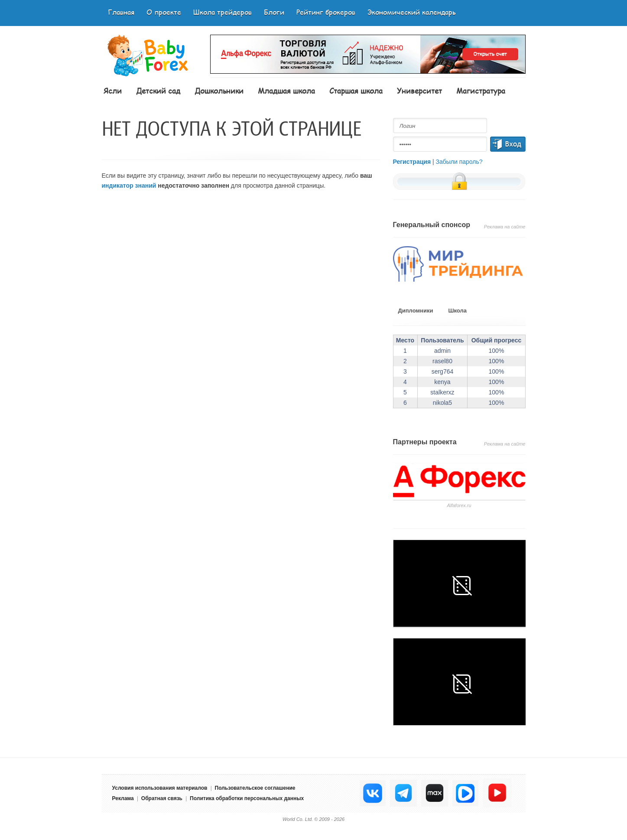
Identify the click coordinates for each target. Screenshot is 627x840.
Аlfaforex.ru (459, 505)
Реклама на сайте (505, 227)
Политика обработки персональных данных (247, 798)
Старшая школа (356, 91)
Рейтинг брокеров (326, 12)
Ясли (113, 91)
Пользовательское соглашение (255, 788)
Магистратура (481, 91)
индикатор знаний (129, 186)
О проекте (164, 12)
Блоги (274, 12)
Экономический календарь (412, 12)
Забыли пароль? (459, 162)
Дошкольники (219, 91)
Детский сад (158, 91)
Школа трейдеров (223, 12)
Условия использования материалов (160, 788)
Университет (419, 91)
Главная (121, 12)
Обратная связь (162, 798)
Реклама (123, 798)
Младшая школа (286, 91)
